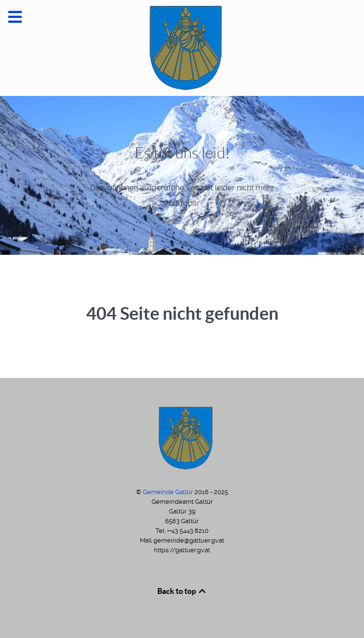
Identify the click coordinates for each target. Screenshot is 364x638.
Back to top (182, 591)
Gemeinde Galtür (169, 492)
